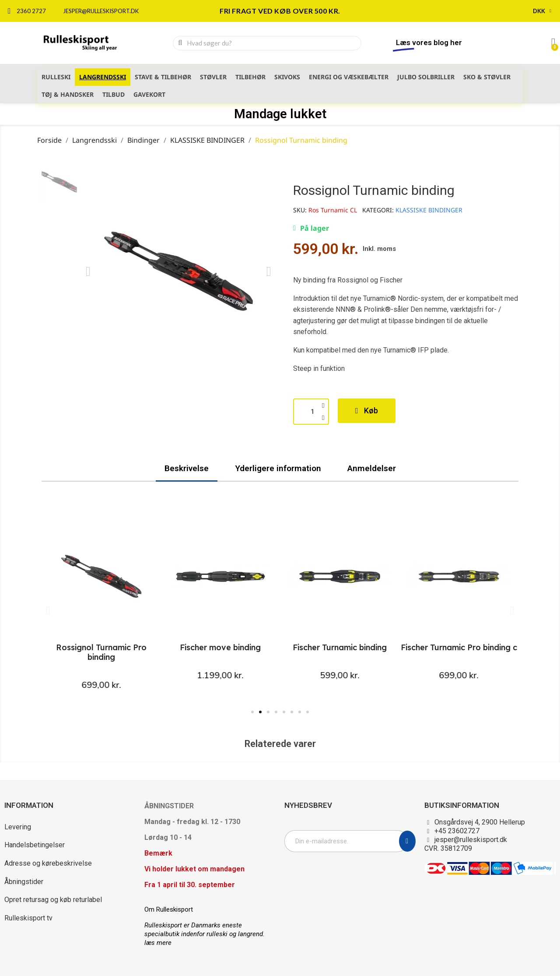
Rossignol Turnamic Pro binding (101, 652)
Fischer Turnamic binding (340, 647)
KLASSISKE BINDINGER (429, 210)
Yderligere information (278, 468)
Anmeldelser (372, 468)
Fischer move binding (220, 647)
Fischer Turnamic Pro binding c (459, 647)
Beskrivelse (187, 468)
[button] (88, 271)
